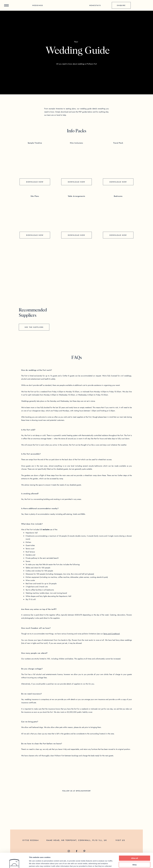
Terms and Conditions (111, 634)
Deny (135, 851)
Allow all (135, 844)
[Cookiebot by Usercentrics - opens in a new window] (14, 864)
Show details (116, 864)
